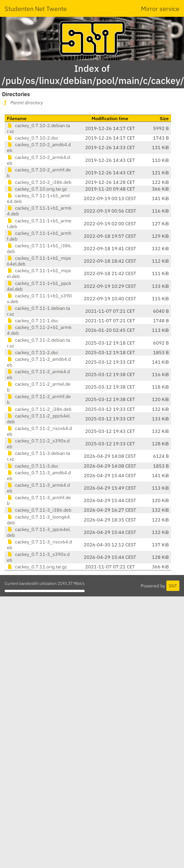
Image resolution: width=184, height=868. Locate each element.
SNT (173, 586)
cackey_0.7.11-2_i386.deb (39, 409)
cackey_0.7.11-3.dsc (33, 466)
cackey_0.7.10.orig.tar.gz (37, 189)
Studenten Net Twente (36, 9)
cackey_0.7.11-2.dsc (33, 352)
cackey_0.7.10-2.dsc (33, 138)
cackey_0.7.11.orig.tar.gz (37, 567)
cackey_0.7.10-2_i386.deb (39, 182)
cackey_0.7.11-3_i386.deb (39, 510)
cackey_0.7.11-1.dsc (33, 321)
